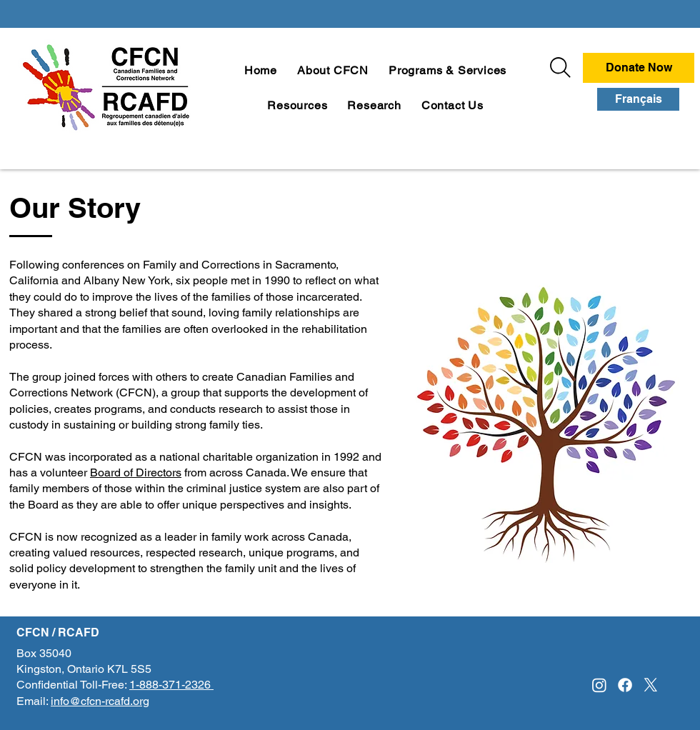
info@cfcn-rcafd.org (100, 701)
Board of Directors (136, 472)
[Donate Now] (639, 68)
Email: (34, 701)
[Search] (560, 67)
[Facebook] (625, 685)
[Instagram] (599, 685)
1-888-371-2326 (171, 685)
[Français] (638, 99)
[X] (651, 685)
